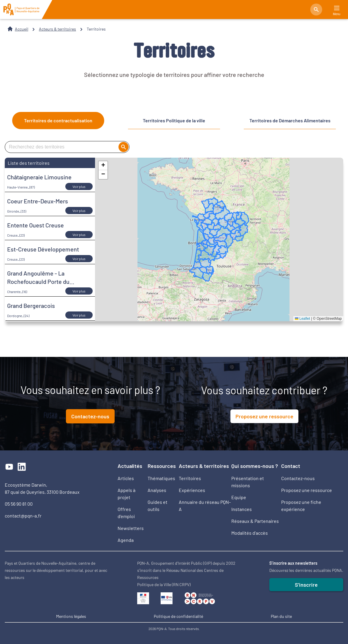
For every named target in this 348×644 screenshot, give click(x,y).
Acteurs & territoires (57, 29)
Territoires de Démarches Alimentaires (290, 120)
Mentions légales (71, 616)
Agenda (126, 540)
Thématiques (161, 478)
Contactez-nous (90, 416)
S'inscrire (306, 585)
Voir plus (79, 186)
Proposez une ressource (264, 416)
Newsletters (131, 528)
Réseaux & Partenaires (255, 521)
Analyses (157, 490)
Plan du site (281, 616)
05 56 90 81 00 (19, 504)
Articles (126, 478)
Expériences (192, 490)
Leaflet (302, 319)
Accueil (22, 29)
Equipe (239, 497)
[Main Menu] (337, 8)
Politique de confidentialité (178, 616)
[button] (103, 166)
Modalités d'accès (250, 533)
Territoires (190, 478)
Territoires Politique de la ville (174, 120)
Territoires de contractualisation (58, 120)
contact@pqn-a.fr (23, 516)
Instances (242, 509)
